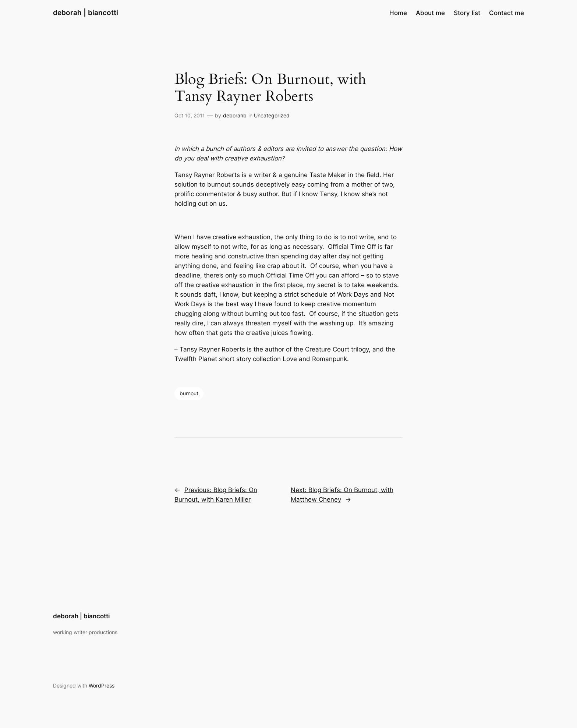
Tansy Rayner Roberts (212, 349)
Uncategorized (272, 115)
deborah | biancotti (86, 13)
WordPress (102, 685)
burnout (189, 393)
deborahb (235, 115)
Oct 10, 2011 (190, 115)
